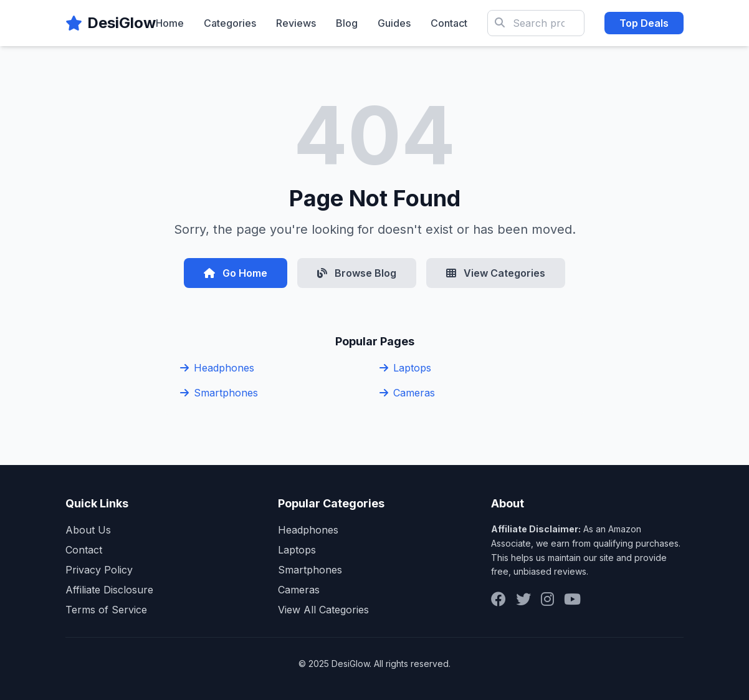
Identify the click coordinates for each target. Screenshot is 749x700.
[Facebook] (499, 599)
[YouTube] (572, 599)
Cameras (407, 393)
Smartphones (219, 393)
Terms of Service (106, 610)
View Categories (496, 273)
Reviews (296, 23)
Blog (347, 23)
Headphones (217, 368)
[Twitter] (523, 599)
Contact (449, 23)
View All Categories (323, 610)
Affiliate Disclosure (109, 590)
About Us (88, 530)
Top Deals (644, 23)
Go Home (236, 273)
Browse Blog (357, 273)
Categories (230, 23)
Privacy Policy (99, 570)
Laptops (405, 368)
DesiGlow (122, 23)
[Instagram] (547, 599)
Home (170, 23)
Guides (394, 23)
